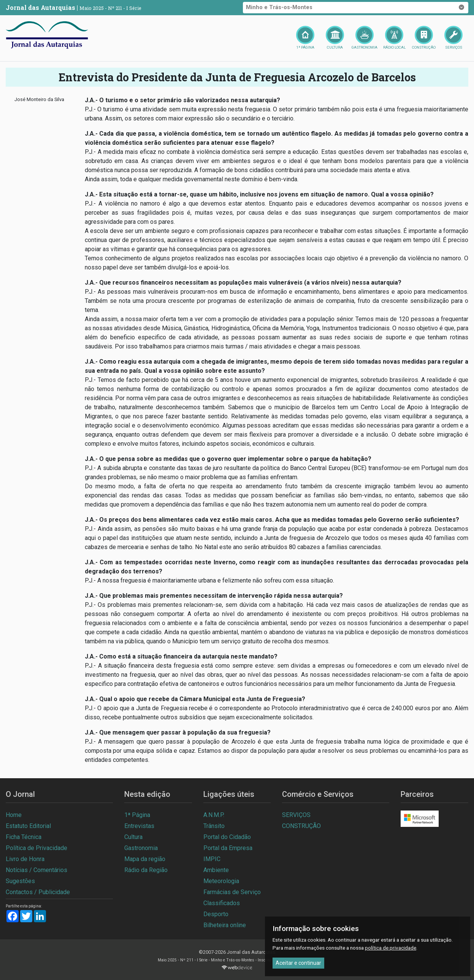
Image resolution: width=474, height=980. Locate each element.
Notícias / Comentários (36, 870)
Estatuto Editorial (28, 826)
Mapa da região (145, 859)
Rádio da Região (146, 870)
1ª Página (137, 815)
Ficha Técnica (24, 837)
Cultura (133, 837)
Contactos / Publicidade (38, 892)
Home (14, 815)
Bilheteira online (225, 925)
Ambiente (216, 870)
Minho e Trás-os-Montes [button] (356, 8)
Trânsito (214, 826)
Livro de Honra (25, 859)
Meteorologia (221, 881)
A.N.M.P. (214, 815)
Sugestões (20, 881)
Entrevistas (139, 826)
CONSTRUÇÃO (301, 826)
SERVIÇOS (296, 815)
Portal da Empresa (228, 848)
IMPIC (212, 859)
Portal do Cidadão (227, 837)
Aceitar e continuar (298, 963)
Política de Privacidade (36, 848)
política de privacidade (391, 948)
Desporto (216, 914)
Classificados (222, 903)
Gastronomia (141, 848)
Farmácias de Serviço (232, 892)
